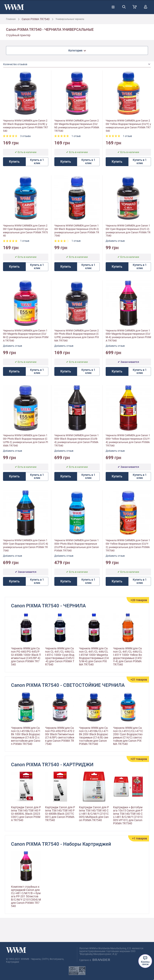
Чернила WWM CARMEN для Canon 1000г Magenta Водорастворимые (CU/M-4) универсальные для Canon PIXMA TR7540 (128, 336)
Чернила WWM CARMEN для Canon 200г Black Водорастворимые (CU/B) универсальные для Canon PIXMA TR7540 (25, 126)
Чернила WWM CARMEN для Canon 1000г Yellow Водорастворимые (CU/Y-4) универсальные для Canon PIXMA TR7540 (128, 440)
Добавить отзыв (115, 241)
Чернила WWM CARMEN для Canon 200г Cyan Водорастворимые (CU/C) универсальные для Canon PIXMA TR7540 (25, 231)
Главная (11, 19)
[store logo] (14, 7)
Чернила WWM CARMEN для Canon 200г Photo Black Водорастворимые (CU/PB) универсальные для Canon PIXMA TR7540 (77, 336)
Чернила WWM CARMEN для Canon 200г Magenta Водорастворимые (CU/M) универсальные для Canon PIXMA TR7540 (77, 126)
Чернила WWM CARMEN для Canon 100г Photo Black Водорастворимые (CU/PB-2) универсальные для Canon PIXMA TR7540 (26, 440)
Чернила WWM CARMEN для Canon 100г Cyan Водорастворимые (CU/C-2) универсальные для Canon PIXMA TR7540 (128, 231)
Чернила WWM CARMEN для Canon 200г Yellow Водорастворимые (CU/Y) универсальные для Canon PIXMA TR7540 (128, 126)
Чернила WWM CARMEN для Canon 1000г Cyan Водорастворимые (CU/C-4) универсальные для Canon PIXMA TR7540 (26, 545)
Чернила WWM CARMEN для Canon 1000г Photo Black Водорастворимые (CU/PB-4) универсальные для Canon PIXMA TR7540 (77, 545)
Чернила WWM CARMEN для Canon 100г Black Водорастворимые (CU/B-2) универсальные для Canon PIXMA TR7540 (77, 231)
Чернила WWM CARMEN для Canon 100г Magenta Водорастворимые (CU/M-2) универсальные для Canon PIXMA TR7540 (26, 336)
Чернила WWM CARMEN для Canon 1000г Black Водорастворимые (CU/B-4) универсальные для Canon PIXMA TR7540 (76, 440)
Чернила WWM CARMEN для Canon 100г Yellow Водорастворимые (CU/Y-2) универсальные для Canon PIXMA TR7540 (128, 545)
